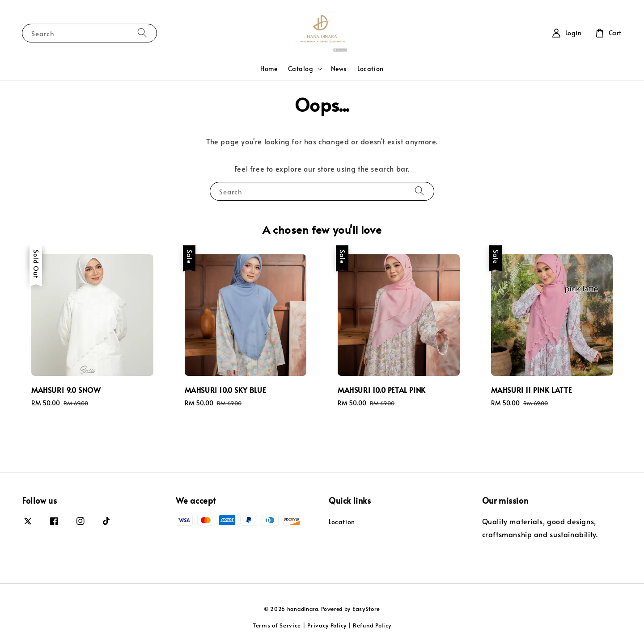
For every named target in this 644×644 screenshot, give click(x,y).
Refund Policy (372, 625)
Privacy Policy (327, 625)
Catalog (301, 69)
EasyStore (366, 609)
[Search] (142, 33)
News (339, 69)
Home (269, 69)
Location (371, 69)
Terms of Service (277, 625)
